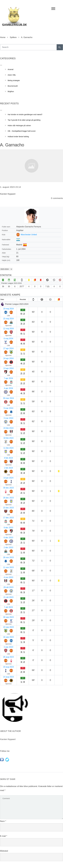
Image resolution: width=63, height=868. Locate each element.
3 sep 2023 (8, 647)
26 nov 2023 (8, 557)
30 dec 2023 (8, 488)
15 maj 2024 (8, 319)
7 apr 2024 (8, 378)
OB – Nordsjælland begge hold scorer (22, 131)
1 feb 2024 (8, 468)
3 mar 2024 (8, 418)
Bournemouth (13, 86)
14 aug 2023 (8, 677)
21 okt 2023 (8, 597)
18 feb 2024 (8, 438)
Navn (3, 821)
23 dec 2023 (8, 508)
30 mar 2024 (8, 398)
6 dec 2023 (8, 538)
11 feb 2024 (8, 448)
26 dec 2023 (8, 498)
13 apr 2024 (8, 368)
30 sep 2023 (8, 617)
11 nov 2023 (8, 567)
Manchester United (29, 235)
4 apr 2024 (8, 388)
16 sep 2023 (8, 637)
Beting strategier (14, 80)
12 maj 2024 (8, 329)
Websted (4, 851)
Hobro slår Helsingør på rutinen (19, 126)
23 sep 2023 (8, 627)
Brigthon (11, 91)
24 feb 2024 (8, 428)
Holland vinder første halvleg (18, 137)
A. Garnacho (12, 145)
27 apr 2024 (8, 348)
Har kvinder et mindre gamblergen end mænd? (25, 114)
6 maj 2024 (8, 339)
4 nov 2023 (8, 577)
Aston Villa (12, 75)
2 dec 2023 (8, 547)
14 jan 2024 (8, 478)
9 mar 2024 (8, 408)
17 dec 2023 (8, 518)
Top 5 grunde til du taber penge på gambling (24, 120)
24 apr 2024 (8, 358)
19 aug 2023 (8, 667)
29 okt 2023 (8, 587)
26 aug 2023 (8, 657)
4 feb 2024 (8, 458)
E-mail (4, 836)
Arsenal (11, 69)
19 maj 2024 (8, 309)
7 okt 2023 (8, 607)
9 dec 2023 (8, 528)
